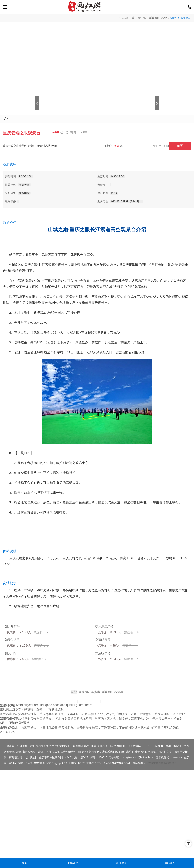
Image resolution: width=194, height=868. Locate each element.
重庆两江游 (145, 18)
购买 (180, 146)
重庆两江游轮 (160, 18)
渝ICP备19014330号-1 (163, 852)
